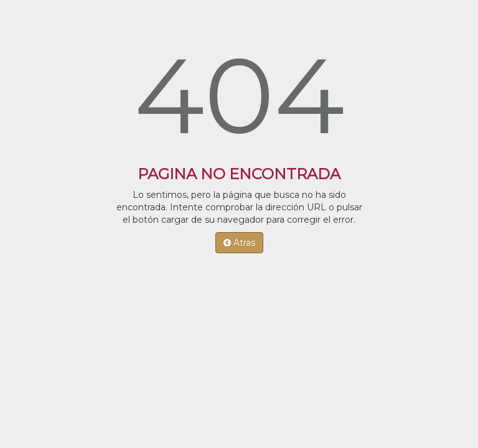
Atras (239, 243)
